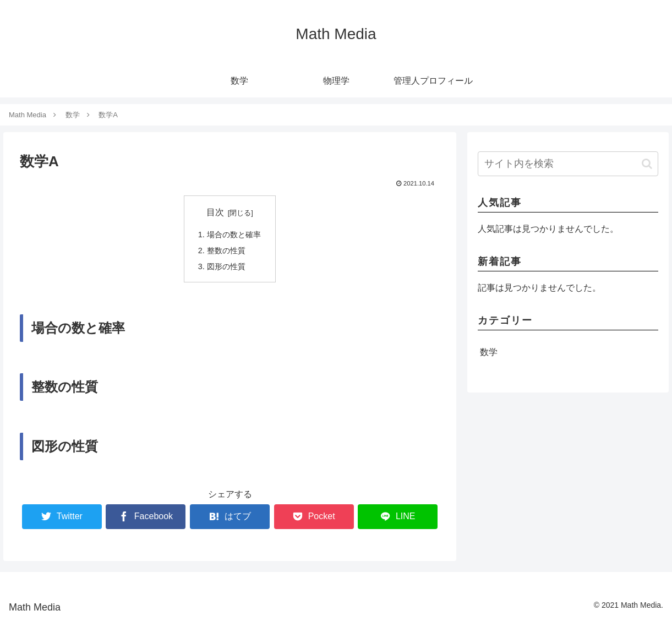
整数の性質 (226, 250)
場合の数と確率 (234, 235)
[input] (568, 164)
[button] (647, 164)
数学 (489, 352)
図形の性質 (226, 266)
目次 (215, 212)
